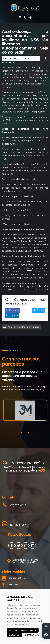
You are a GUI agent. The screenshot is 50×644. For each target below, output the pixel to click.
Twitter (39, 310)
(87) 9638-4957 (14, 525)
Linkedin (12, 315)
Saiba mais (14, 635)
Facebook (12, 310)
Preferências (32, 635)
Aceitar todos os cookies (23, 630)
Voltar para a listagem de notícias (21, 327)
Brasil (5, 63)
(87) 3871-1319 (14, 505)
